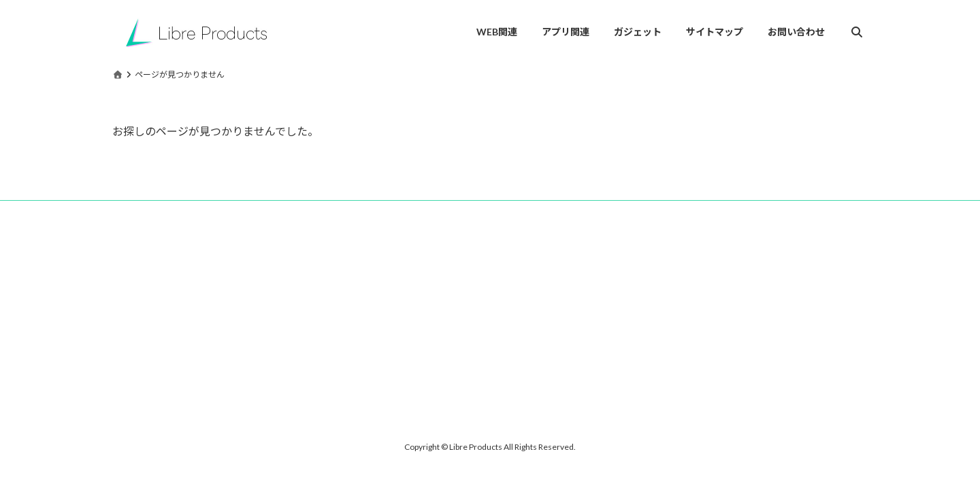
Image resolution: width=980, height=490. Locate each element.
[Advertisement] (231, 329)
